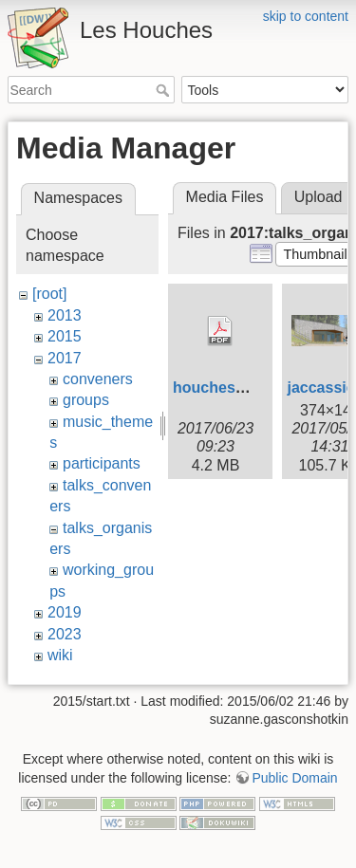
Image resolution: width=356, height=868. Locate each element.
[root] (49, 294)
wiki (60, 655)
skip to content (306, 16)
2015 (65, 336)
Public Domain (294, 773)
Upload (319, 197)
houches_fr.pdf (227, 388)
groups (86, 400)
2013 (65, 315)
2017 (65, 358)
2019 (65, 612)
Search (165, 90)
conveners (98, 379)
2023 (65, 634)
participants (102, 463)
